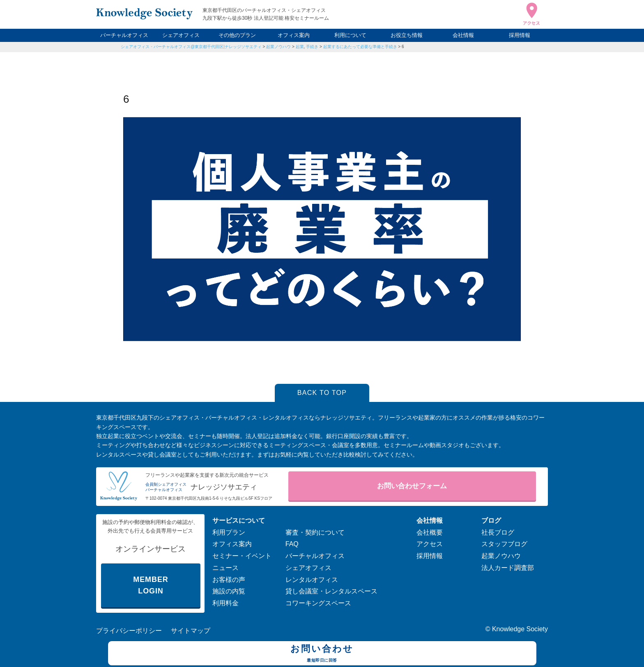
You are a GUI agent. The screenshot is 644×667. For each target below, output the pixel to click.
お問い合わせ (322, 654)
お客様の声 (229, 580)
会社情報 (463, 35)
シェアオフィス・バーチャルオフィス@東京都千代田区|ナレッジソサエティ (191, 47)
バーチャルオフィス (124, 35)
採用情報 (520, 35)
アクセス (430, 544)
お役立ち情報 (407, 35)
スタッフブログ (504, 544)
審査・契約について (315, 532)
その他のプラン (237, 35)
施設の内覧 (229, 591)
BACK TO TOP (322, 393)
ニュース (225, 568)
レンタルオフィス (312, 580)
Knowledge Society (520, 629)
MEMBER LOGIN (151, 585)
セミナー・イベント (242, 556)
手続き (312, 47)
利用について (350, 35)
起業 (300, 47)
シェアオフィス (181, 35)
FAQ (292, 544)
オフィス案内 (294, 35)
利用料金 (225, 603)
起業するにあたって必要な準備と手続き (360, 47)
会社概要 (430, 532)
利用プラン (229, 532)
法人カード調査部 (508, 568)
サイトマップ (191, 631)
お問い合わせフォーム (412, 486)
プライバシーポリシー (129, 631)
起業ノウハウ (278, 47)
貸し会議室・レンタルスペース (331, 591)
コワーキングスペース (318, 603)
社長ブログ (498, 532)
